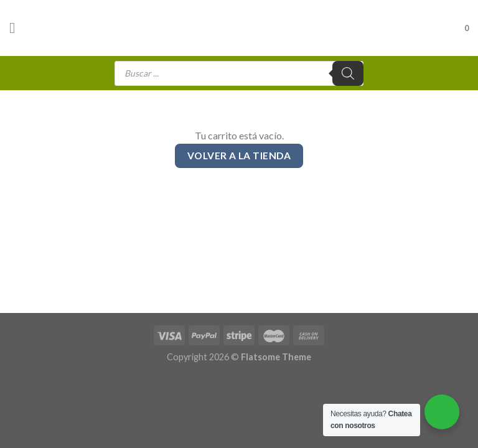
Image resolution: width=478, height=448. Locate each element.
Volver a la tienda (239, 156)
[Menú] (17, 28)
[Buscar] (348, 73)
